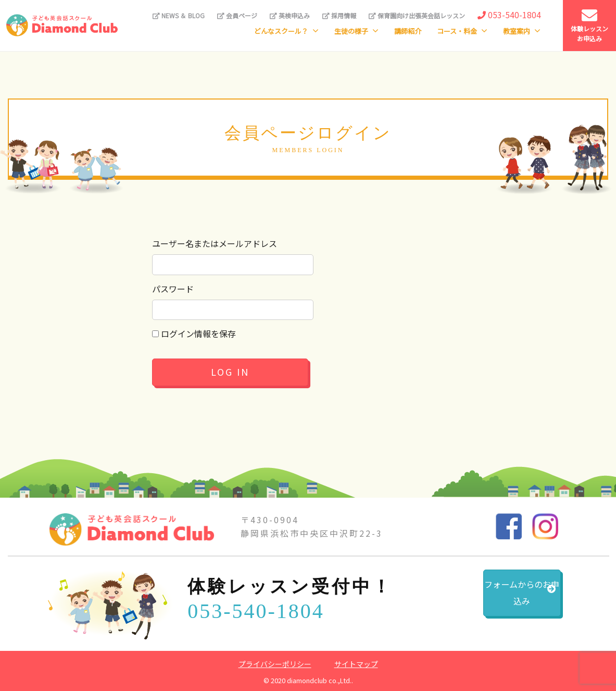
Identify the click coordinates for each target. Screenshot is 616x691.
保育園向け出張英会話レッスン (417, 15)
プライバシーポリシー (275, 664)
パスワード (173, 289)
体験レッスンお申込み (589, 25)
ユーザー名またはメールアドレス (215, 243)
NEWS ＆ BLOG (179, 15)
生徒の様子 (351, 31)
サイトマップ (356, 664)
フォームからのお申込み (495, 599)
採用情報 (339, 15)
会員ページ (237, 15)
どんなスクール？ (281, 31)
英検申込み (290, 15)
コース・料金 (457, 31)
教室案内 (517, 31)
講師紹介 (408, 31)
